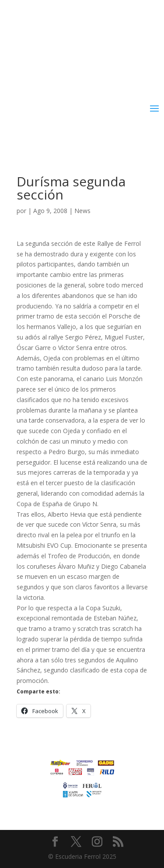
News (82, 211)
